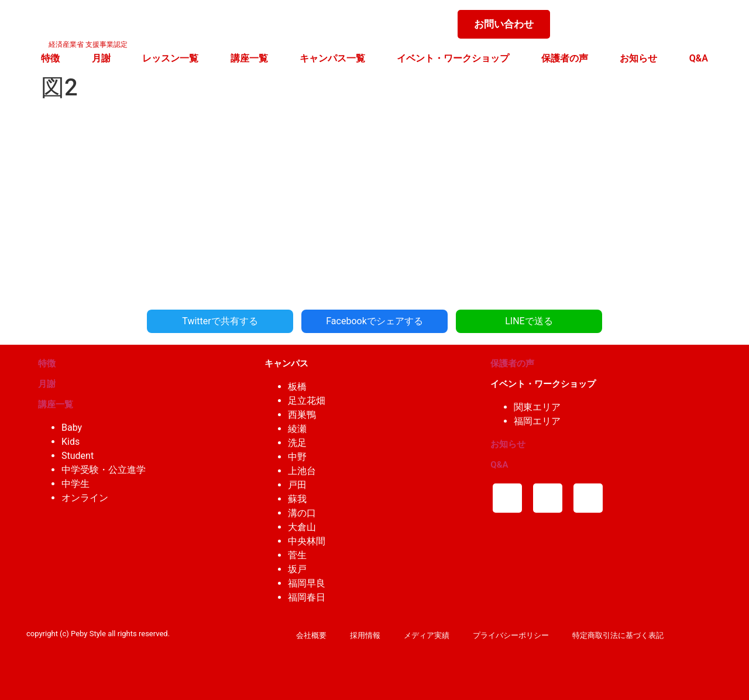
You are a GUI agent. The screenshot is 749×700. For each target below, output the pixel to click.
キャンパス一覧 (332, 58)
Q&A (699, 58)
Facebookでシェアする (374, 321)
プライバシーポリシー (511, 635)
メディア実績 (427, 635)
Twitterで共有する (220, 321)
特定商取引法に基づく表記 (618, 635)
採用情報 (365, 635)
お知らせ (638, 58)
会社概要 (311, 635)
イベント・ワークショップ (453, 58)
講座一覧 (249, 58)
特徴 (50, 58)
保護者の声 (565, 58)
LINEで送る (529, 321)
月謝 (101, 58)
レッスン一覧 (170, 58)
